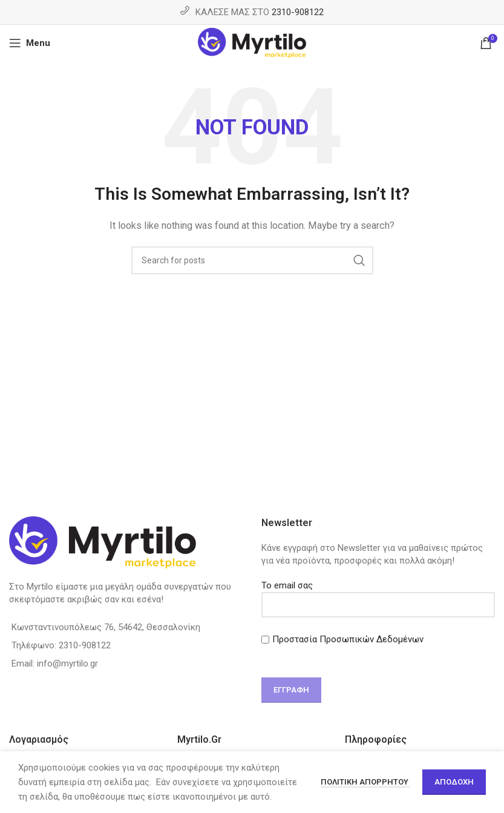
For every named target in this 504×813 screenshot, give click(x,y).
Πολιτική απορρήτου (365, 782)
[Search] (252, 260)
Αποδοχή (454, 782)
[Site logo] (252, 42)
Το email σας (378, 595)
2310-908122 (298, 12)
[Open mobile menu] (30, 43)
